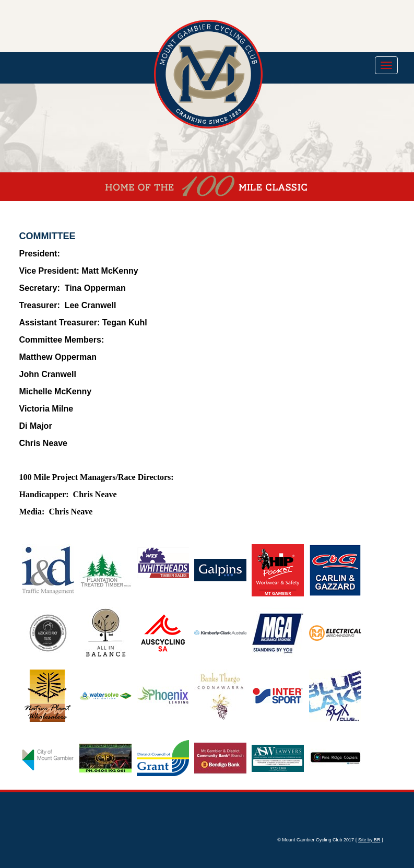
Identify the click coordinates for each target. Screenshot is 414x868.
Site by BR (369, 840)
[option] (43, 570)
